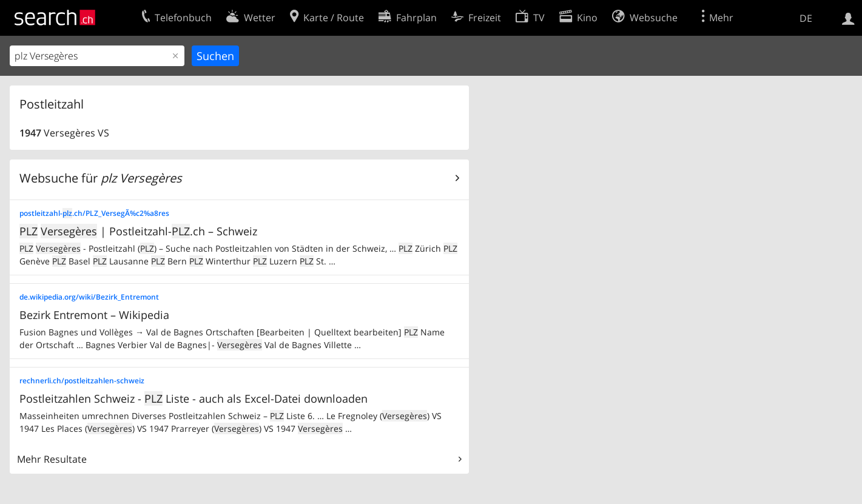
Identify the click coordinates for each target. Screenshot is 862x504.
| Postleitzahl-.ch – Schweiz (138, 231)
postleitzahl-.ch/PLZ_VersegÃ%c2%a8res (94, 213)
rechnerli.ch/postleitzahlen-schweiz (82, 381)
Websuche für (101, 178)
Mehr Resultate (52, 459)
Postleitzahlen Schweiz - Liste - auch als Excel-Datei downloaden (194, 398)
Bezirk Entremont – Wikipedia (94, 315)
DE (806, 18)
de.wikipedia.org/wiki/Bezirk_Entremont (89, 297)
